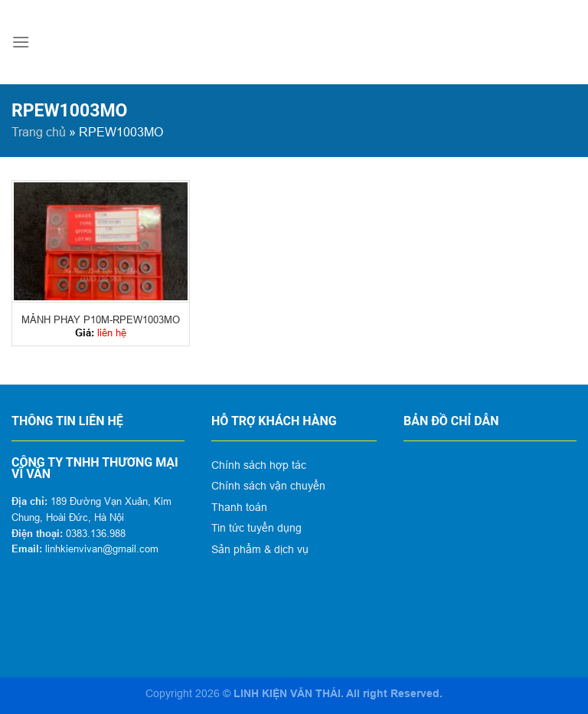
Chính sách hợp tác (259, 465)
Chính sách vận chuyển (268, 486)
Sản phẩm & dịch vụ (260, 549)
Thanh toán (239, 507)
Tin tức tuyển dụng (256, 528)
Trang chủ (39, 132)
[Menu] (21, 42)
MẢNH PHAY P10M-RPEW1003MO (101, 319)
